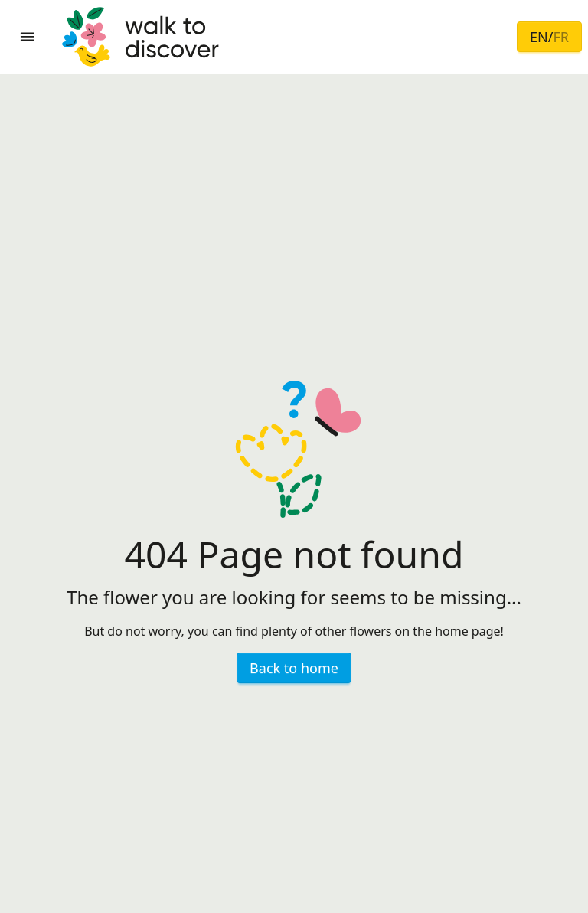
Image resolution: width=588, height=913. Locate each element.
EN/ (549, 37)
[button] (28, 37)
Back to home (294, 668)
